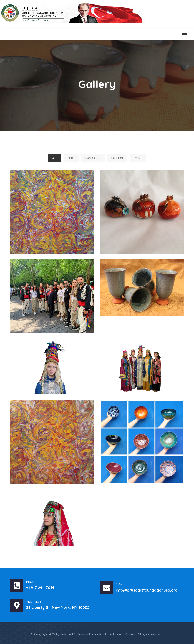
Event (138, 158)
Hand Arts (93, 158)
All (55, 158)
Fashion (117, 158)
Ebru (71, 158)
